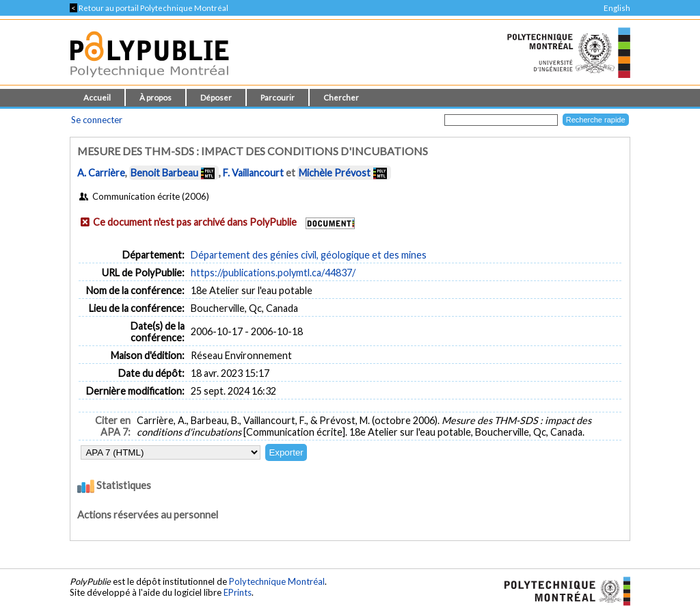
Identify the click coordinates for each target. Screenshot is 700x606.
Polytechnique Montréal (277, 581)
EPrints (238, 592)
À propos (156, 97)
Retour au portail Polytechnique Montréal (149, 8)
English (617, 8)
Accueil (97, 97)
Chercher (341, 97)
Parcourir (278, 97)
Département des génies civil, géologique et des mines (309, 255)
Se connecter (97, 120)
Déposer (216, 97)
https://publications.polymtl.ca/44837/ (273, 273)
